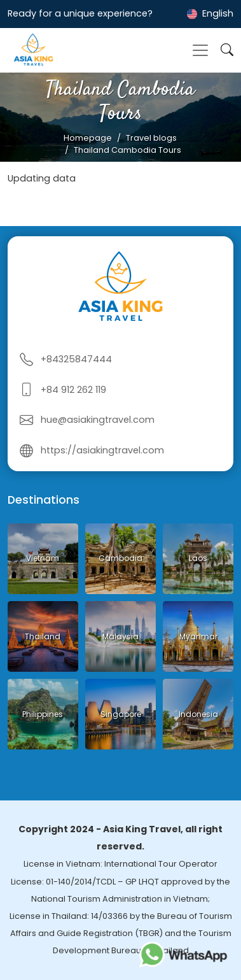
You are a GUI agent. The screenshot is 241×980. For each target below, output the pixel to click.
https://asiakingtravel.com (102, 450)
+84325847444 (76, 359)
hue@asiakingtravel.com (98, 420)
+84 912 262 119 (73, 390)
